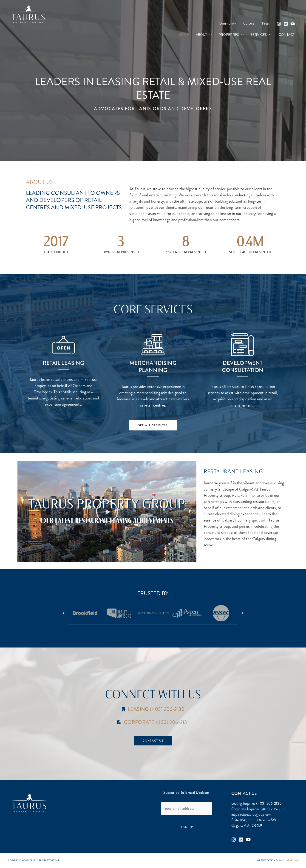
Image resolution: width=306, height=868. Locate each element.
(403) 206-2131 (273, 809)
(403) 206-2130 (269, 803)
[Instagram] (279, 24)
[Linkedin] (286, 24)
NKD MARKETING (289, 860)
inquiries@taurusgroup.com (252, 814)
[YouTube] (293, 24)
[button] (209, 35)
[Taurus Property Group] (28, 14)
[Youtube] (248, 840)
